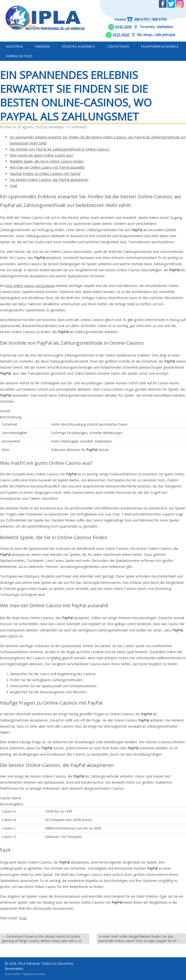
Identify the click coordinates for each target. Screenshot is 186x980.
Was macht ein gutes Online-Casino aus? (42, 155)
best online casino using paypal (30, 286)
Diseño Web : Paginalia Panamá (25, 974)
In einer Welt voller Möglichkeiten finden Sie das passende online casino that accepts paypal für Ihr (140, 939)
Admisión (43, 46)
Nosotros (15, 46)
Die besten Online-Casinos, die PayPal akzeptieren (49, 180)
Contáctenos (118, 46)
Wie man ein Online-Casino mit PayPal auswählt (47, 167)
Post (23, 918)
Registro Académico (78, 46)
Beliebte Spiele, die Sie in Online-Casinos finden (47, 161)
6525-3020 (121, 35)
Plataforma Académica (160, 46)
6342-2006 (123, 27)
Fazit (13, 186)
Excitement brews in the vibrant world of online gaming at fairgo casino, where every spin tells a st (42, 939)
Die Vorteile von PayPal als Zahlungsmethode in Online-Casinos (59, 149)
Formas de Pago (19, 56)
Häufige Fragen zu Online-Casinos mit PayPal (45, 174)
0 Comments (77, 127)
